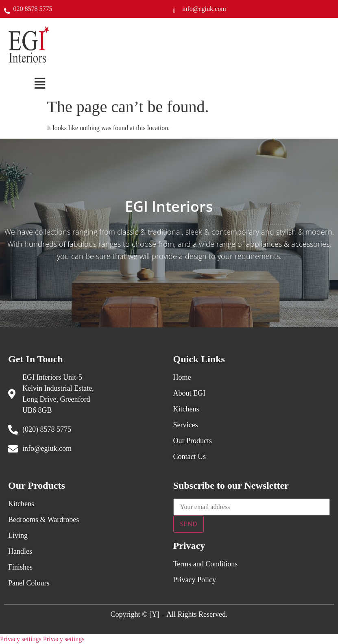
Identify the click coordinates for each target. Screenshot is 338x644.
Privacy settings (21, 639)
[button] (40, 83)
